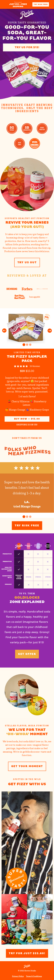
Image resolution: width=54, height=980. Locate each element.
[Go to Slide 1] (24, 345)
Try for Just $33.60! (27, 953)
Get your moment (27, 766)
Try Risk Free (41, 4)
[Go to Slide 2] (27, 345)
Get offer (27, 654)
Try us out (27, 262)
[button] (27, 328)
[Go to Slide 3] (30, 345)
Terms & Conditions (34, 976)
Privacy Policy (18, 976)
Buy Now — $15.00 (27, 419)
